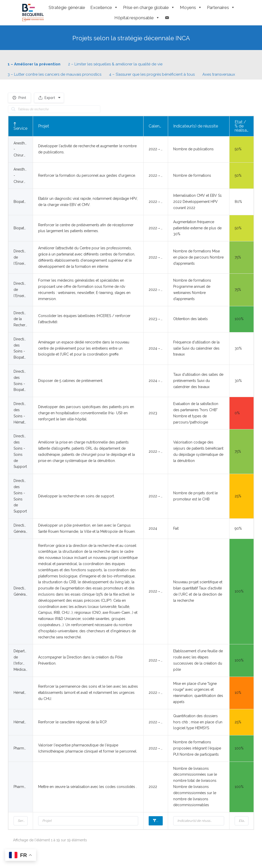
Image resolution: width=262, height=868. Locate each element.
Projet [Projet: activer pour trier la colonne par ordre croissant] (44, 126)
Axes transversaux (219, 74)
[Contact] (167, 18)
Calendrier (159, 821)
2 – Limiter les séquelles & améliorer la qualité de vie (115, 64)
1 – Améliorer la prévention (34, 64)
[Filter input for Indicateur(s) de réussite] (199, 821)
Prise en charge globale (149, 7)
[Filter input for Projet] (88, 821)
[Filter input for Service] (21, 821)
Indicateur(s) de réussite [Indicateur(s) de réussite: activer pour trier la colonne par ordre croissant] (196, 126)
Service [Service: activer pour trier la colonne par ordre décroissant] (20, 128)
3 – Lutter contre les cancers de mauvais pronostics (54, 74)
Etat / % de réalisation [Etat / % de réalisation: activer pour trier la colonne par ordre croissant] (244, 126)
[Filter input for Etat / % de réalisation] (242, 821)
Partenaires (221, 7)
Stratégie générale (67, 7)
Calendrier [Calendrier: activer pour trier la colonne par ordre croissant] (158, 126)
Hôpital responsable (137, 18)
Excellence (104, 7)
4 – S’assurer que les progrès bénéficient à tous (152, 74)
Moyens (191, 7)
